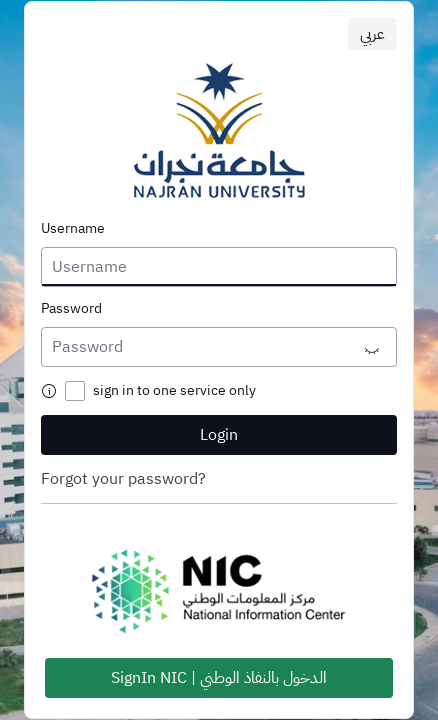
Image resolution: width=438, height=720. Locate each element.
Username (73, 229)
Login (219, 435)
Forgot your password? (123, 479)
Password (71, 309)
